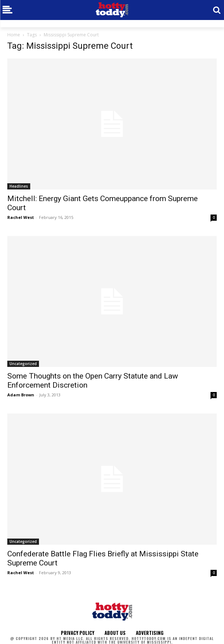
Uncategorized (23, 364)
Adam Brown (21, 395)
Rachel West (21, 217)
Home (14, 35)
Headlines (19, 186)
